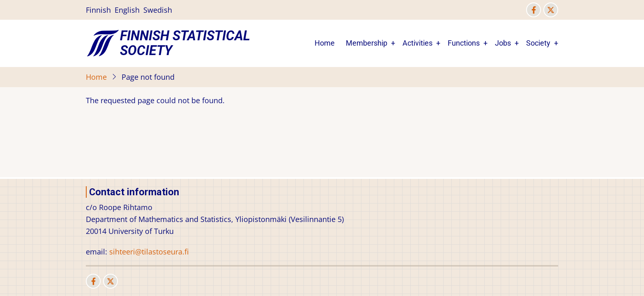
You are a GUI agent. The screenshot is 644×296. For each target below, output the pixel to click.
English (127, 10)
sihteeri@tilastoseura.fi (149, 252)
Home (325, 43)
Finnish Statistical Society (185, 43)
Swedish (158, 10)
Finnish (98, 10)
